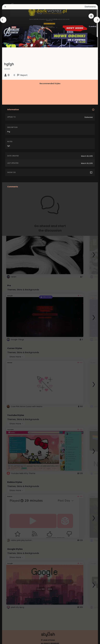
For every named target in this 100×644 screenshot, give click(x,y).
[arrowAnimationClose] (3, 20)
